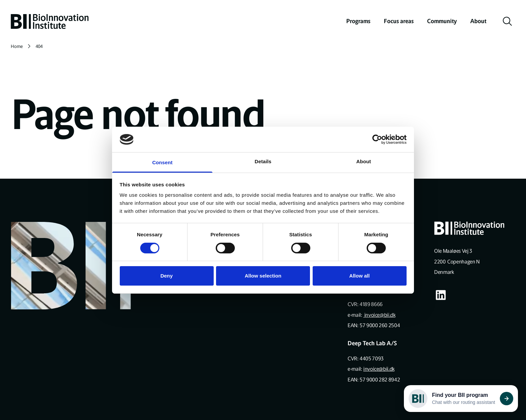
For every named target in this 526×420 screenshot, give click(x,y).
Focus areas (399, 21)
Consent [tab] (163, 162)
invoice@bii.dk (379, 315)
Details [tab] (263, 161)
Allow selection (263, 276)
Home (17, 46)
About (478, 21)
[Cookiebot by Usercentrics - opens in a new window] (377, 139)
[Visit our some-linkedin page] (441, 295)
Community (442, 21)
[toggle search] (508, 21)
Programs (358, 21)
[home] (50, 21)
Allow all (359, 276)
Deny (167, 276)
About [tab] (364, 161)
